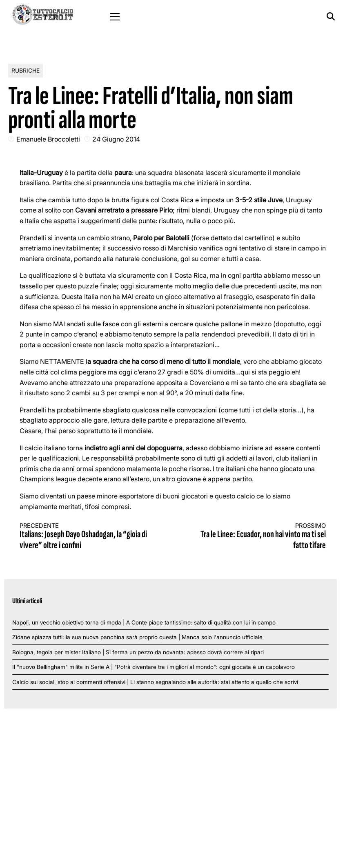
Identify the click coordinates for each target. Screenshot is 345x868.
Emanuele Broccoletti (48, 139)
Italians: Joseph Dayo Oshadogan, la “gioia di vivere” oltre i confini (89, 537)
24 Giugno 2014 (116, 139)
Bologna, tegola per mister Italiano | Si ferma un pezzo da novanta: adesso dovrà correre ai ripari (138, 652)
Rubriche (26, 70)
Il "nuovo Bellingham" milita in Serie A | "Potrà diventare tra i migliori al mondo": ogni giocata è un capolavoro (154, 667)
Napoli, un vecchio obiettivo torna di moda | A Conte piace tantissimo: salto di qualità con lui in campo (144, 622)
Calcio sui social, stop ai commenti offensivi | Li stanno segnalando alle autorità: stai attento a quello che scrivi (155, 682)
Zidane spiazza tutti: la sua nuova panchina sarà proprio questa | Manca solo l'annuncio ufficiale (137, 637)
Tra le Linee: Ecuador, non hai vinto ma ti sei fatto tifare (257, 537)
